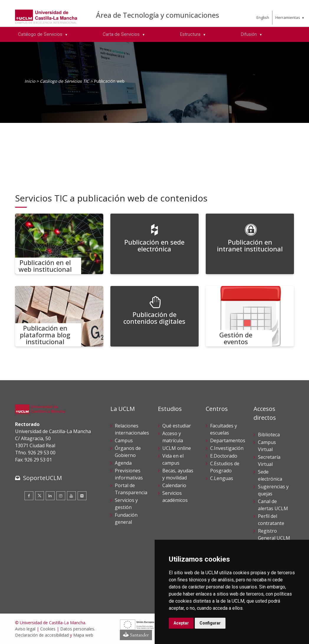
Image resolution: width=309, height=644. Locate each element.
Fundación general (126, 518)
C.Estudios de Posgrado (225, 467)
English (263, 17)
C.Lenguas (222, 478)
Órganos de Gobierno (128, 452)
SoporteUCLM (42, 478)
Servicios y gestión (126, 504)
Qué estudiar (177, 426)
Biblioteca (269, 435)
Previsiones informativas (129, 474)
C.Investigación (227, 448)
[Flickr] (82, 496)
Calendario (174, 485)
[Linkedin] (50, 496)
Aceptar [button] (181, 623)
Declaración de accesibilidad (42, 635)
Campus (124, 440)
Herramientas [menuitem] (288, 17)
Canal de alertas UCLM (273, 505)
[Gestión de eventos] (250, 316)
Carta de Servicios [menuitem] (122, 34)
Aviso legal (25, 629)
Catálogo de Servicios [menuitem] (41, 34)
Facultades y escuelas (224, 429)
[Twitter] (40, 496)
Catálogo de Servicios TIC (64, 81)
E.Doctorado (224, 456)
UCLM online (177, 448)
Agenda (123, 463)
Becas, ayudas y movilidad (178, 474)
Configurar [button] (210, 623)
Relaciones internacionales (132, 429)
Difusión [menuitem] (249, 34)
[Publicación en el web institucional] (59, 244)
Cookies (48, 629)
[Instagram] (61, 496)
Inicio (30, 81)
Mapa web (83, 635)
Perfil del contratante (271, 520)
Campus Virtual (267, 446)
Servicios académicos (175, 497)
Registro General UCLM (274, 534)
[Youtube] (71, 496)
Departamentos (228, 440)
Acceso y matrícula (173, 437)
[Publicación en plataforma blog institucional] (59, 316)
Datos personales (77, 629)
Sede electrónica (270, 475)
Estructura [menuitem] (191, 34)
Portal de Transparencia (131, 489)
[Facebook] (29, 496)
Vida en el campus (173, 459)
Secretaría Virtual (269, 461)
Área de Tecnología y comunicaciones (157, 15)
